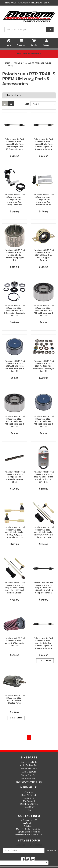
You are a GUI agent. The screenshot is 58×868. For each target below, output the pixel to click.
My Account (29, 801)
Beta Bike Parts (29, 772)
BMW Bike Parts (29, 779)
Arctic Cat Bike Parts (29, 765)
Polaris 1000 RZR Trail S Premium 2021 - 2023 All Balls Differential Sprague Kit (15, 255)
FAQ (29, 810)
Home (7, 63)
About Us (29, 792)
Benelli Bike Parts (29, 769)
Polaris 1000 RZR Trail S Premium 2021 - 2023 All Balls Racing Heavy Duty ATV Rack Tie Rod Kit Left (44, 532)
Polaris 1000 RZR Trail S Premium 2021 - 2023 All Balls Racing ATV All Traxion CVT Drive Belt (44, 477)
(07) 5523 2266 (30, 820)
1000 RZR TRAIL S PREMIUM (38, 63)
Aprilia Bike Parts (29, 762)
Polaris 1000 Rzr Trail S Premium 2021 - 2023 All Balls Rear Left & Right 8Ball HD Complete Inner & (44, 588)
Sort (26, 104)
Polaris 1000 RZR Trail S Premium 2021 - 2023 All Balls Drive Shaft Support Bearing (44, 255)
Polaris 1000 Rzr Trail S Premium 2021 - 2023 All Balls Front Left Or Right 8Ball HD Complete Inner (14, 144)
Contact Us (29, 798)
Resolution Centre (29, 804)
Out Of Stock (45, 661)
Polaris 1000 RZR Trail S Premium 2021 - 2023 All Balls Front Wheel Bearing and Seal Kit (44, 311)
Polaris (18, 63)
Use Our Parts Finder (29, 54)
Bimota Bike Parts (29, 775)
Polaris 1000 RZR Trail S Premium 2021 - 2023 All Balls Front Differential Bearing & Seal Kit (14, 311)
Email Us (30, 823)
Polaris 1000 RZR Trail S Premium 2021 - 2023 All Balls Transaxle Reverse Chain (15, 477)
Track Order (29, 807)
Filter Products (13, 95)
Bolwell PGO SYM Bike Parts (29, 782)
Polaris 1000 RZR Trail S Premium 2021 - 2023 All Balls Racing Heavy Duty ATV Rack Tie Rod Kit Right (15, 588)
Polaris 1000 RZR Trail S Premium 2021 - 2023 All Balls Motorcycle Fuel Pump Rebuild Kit (44, 200)
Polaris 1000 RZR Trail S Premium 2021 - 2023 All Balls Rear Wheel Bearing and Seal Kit (15, 421)
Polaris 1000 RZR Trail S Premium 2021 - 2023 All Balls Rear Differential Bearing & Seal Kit (43, 366)
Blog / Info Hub (29, 795)
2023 (10, 66)
